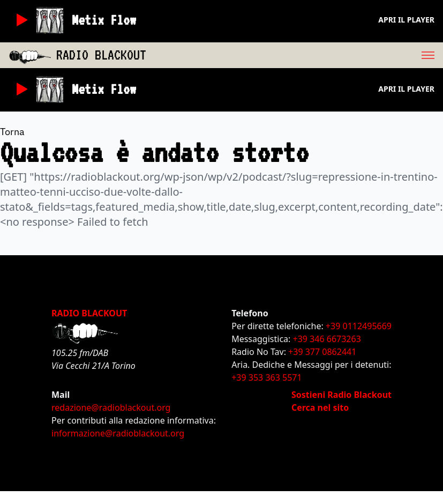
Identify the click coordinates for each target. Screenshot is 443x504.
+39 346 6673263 (327, 339)
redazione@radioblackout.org (111, 407)
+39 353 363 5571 (266, 377)
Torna (12, 132)
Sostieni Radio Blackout (341, 395)
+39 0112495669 (359, 326)
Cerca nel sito (320, 407)
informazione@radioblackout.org (118, 433)
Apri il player (406, 20)
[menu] (295, 55)
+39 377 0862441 (322, 352)
